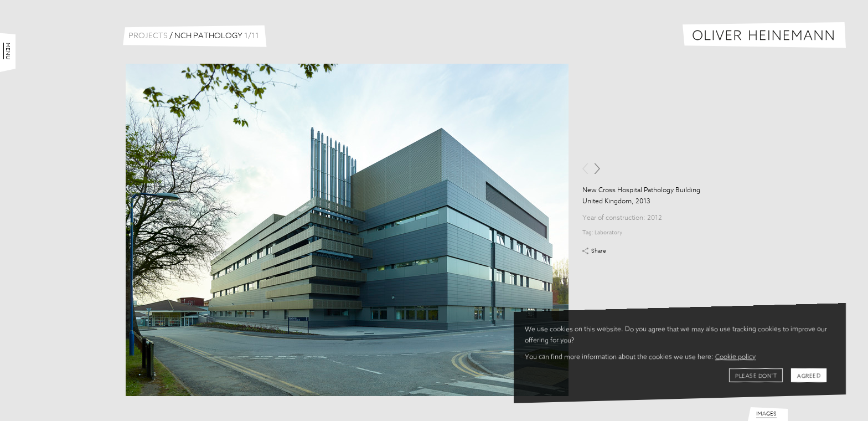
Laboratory (608, 233)
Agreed (809, 376)
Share (599, 251)
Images (766, 414)
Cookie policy (735, 357)
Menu (8, 51)
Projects (148, 36)
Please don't (756, 376)
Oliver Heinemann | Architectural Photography (764, 35)
